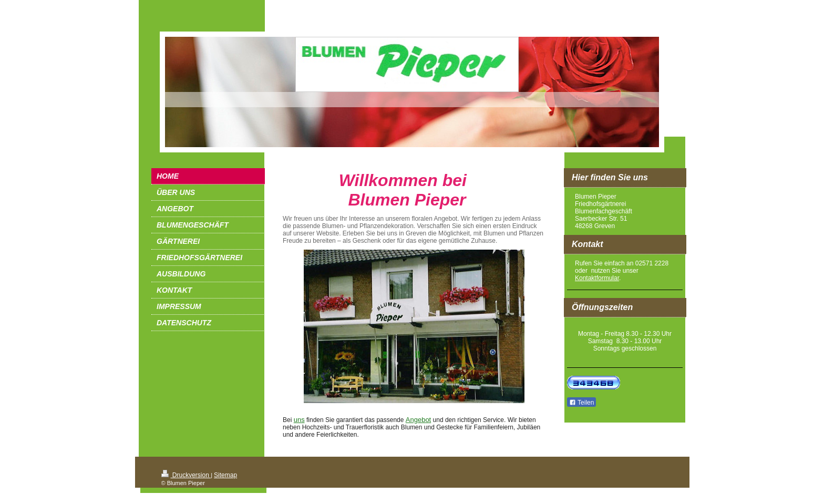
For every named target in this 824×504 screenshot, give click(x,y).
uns (299, 420)
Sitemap (225, 475)
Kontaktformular (597, 278)
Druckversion (186, 475)
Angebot (418, 420)
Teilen (581, 403)
